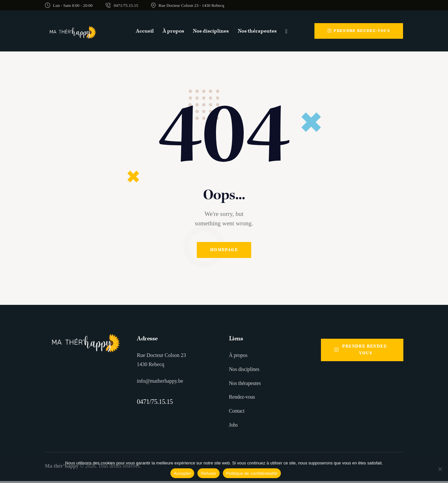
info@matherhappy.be (160, 383)
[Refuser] (440, 469)
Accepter (182, 473)
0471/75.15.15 (155, 404)
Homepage (224, 251)
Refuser (208, 473)
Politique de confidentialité (252, 473)
